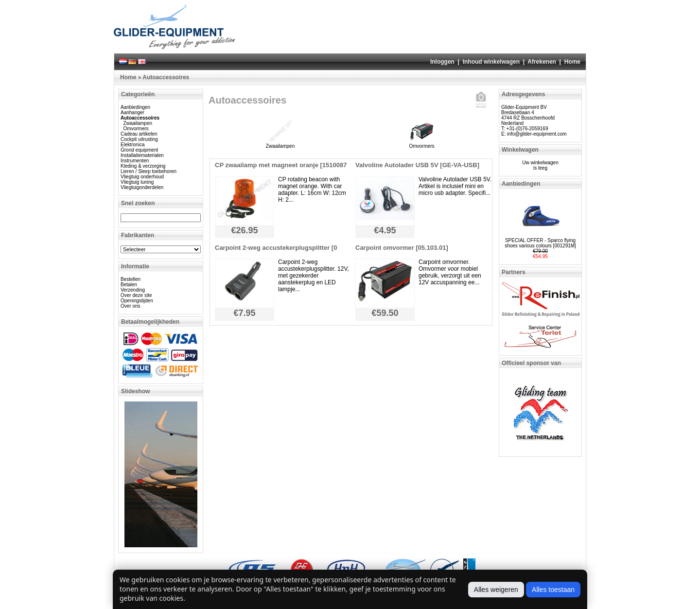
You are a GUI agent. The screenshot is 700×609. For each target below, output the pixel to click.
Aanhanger (132, 113)
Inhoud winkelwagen (491, 62)
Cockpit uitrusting (139, 139)
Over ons (131, 306)
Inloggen (442, 62)
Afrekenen (542, 62)
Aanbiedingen (135, 107)
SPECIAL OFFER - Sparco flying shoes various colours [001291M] (540, 243)
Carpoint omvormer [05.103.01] (402, 248)
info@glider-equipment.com (537, 134)
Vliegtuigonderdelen (142, 187)
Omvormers (136, 129)
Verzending (133, 290)
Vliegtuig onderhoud (142, 177)
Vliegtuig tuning (137, 182)
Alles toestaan (553, 590)
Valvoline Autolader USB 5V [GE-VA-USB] (417, 165)
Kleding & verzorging (143, 166)
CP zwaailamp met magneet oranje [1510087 (281, 165)
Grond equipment (139, 150)
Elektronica (132, 145)
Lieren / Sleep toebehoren (149, 171)
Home (572, 62)
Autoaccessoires (166, 77)
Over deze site (136, 295)
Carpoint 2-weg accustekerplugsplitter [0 (276, 248)
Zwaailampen (138, 123)
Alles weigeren (496, 590)
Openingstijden (137, 301)
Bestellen (131, 279)
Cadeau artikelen (139, 134)
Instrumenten (135, 161)
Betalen (129, 285)
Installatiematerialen (142, 155)
